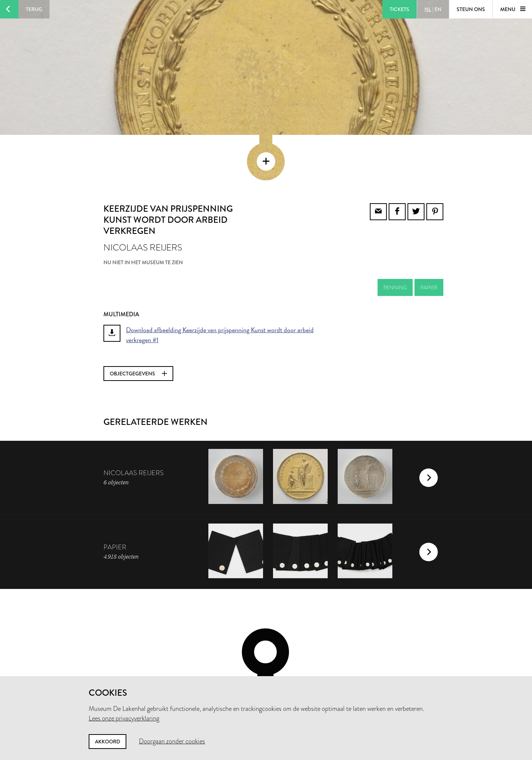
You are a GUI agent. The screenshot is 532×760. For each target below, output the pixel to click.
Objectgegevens (138, 324)
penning (395, 238)
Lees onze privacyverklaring (124, 718)
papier (429, 238)
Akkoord (108, 742)
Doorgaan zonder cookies (172, 741)
